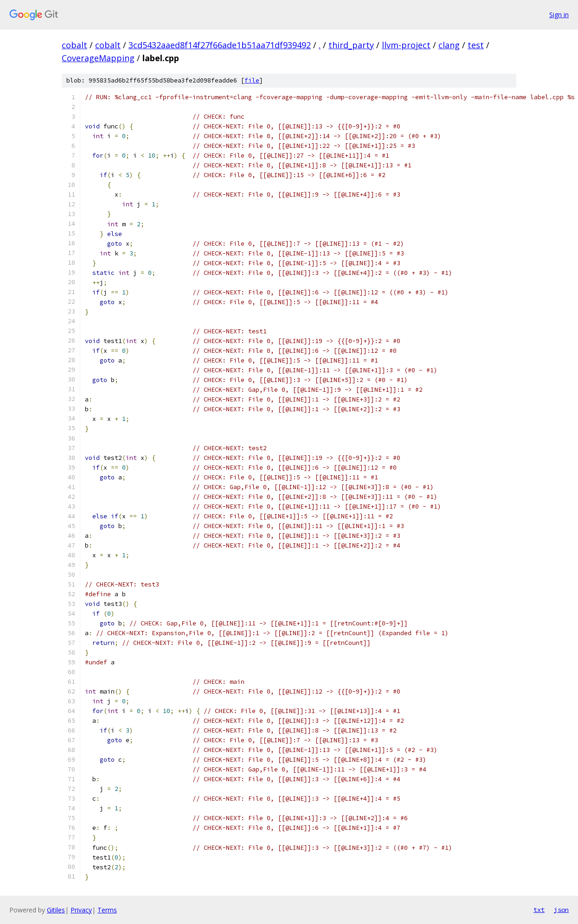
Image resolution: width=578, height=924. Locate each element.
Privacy (81, 910)
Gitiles (56, 910)
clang (449, 45)
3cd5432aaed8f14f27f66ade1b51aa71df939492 (220, 45)
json (561, 910)
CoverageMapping (98, 58)
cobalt (74, 45)
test (476, 45)
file (252, 80)
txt (539, 910)
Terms (107, 910)
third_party (351, 45)
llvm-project (406, 45)
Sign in (559, 15)
